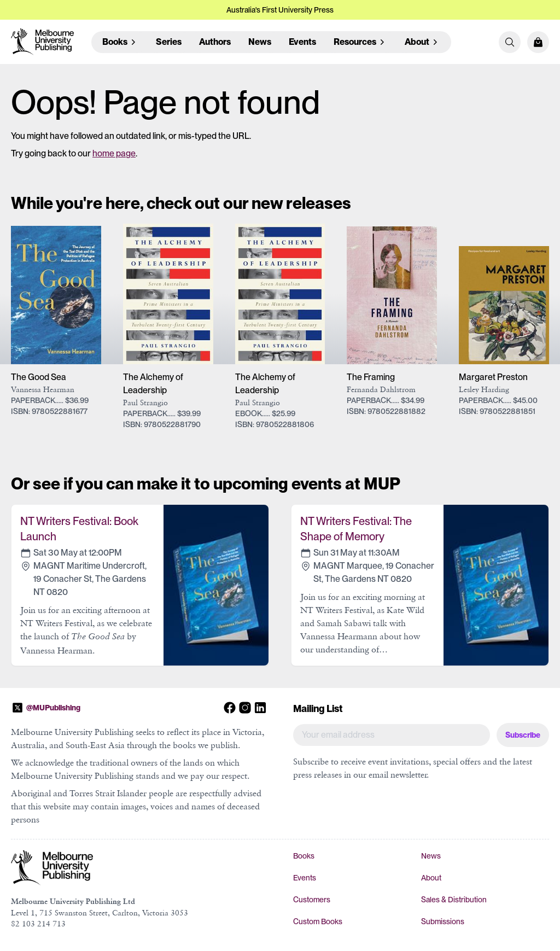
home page (114, 153)
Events (302, 42)
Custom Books (318, 921)
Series (169, 42)
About (431, 878)
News (260, 42)
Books (304, 856)
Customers (312, 900)
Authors (215, 42)
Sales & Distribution (454, 900)
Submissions (443, 921)
